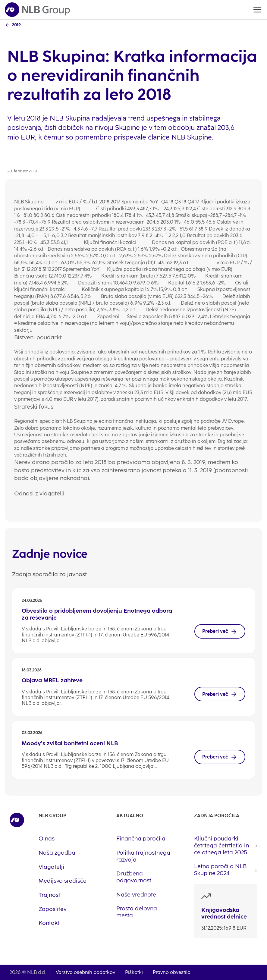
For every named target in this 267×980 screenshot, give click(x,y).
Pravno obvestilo (172, 972)
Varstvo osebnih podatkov (85, 972)
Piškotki (134, 972)
